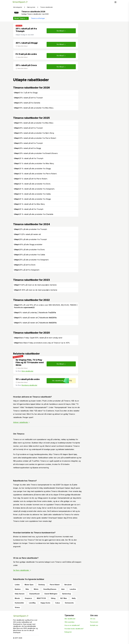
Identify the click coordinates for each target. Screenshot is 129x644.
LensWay (32, 603)
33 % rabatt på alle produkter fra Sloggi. (33, 169)
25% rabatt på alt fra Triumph (28, 98)
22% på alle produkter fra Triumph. (31, 229)
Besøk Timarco (21, 18)
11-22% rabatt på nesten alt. (28, 234)
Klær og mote (31, 7)
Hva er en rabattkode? (72, 625)
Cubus (58, 603)
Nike (27, 589)
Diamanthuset (34, 594)
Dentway (42, 585)
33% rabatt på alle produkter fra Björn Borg (34, 133)
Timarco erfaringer (38, 18)
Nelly (74, 598)
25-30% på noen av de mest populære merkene (36, 290)
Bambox (18, 589)
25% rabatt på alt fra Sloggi (27, 148)
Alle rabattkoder (70, 619)
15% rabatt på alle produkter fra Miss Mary (34, 123)
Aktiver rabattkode (22, 422)
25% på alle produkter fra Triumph (30, 239)
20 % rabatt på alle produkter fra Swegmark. (34, 189)
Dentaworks (69, 603)
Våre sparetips (69, 622)
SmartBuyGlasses (50, 589)
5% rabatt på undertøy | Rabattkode (35, 313)
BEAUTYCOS (41, 598)
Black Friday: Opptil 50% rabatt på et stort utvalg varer (38, 338)
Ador (63, 589)
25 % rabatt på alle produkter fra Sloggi (32, 199)
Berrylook (68, 585)
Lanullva (73, 589)
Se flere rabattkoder (22, 570)
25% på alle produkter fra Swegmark (31, 260)
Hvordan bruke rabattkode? (74, 629)
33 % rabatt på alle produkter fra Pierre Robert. (35, 174)
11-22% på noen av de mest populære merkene (35, 285)
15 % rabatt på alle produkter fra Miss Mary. (34, 163)
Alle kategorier (18, 7)
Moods (17, 598)
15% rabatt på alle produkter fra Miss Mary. (34, 108)
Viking (53, 598)
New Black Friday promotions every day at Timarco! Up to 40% (42, 343)
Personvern (94, 622)
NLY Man (64, 598)
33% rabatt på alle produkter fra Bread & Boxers (36, 153)
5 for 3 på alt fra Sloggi (26, 93)
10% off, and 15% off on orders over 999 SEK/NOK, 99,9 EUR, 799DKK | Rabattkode (46, 306)
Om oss (93, 619)
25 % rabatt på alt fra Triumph (29, 158)
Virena (17, 607)
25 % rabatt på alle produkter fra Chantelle (34, 214)
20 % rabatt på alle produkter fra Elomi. (32, 184)
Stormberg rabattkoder (29, 385)
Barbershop (67, 594)
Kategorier (68, 632)
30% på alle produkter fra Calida (29, 255)
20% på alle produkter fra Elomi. (29, 250)
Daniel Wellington (51, 594)
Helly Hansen (20, 594)
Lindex (17, 585)
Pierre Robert (55, 585)
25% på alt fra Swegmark (27, 270)
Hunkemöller (19, 603)
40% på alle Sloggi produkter (28, 244)
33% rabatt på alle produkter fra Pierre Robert (35, 138)
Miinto (36, 589)
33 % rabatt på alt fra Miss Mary (29, 204)
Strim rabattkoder (27, 371)
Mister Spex (29, 585)
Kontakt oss (94, 625)
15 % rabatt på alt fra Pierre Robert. (31, 179)
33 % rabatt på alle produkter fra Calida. (32, 194)
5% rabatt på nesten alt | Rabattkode (35, 318)
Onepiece (28, 598)
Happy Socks (45, 603)
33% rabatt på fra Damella (27, 103)
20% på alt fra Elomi (25, 265)
